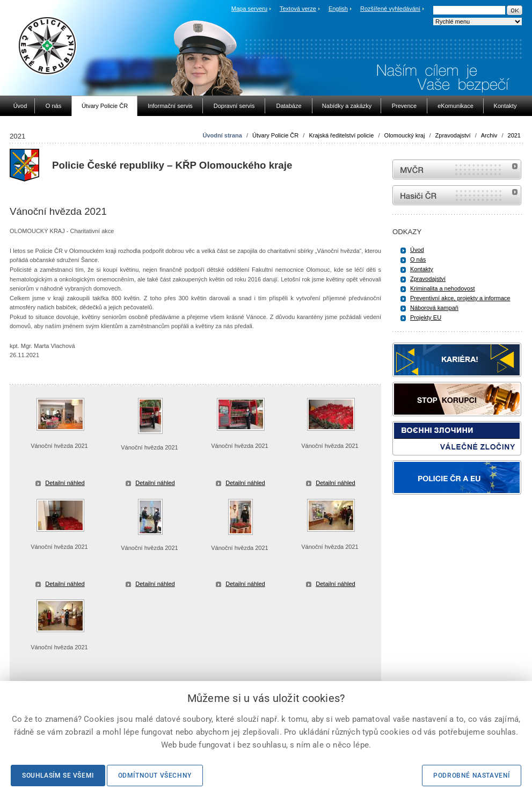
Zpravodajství (453, 135)
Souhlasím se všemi (58, 776)
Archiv (489, 135)
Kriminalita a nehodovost (442, 288)
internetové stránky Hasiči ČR (457, 195)
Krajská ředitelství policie (341, 135)
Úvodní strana (222, 135)
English (338, 9)
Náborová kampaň (434, 308)
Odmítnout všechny (155, 776)
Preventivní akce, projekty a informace (460, 298)
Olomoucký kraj (405, 135)
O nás (418, 259)
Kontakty (422, 269)
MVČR (457, 169)
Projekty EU (426, 317)
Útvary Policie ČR (275, 135)
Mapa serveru (249, 9)
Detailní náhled (65, 483)
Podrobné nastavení (472, 776)
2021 (514, 135)
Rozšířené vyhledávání (390, 9)
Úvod (417, 250)
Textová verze (298, 9)
